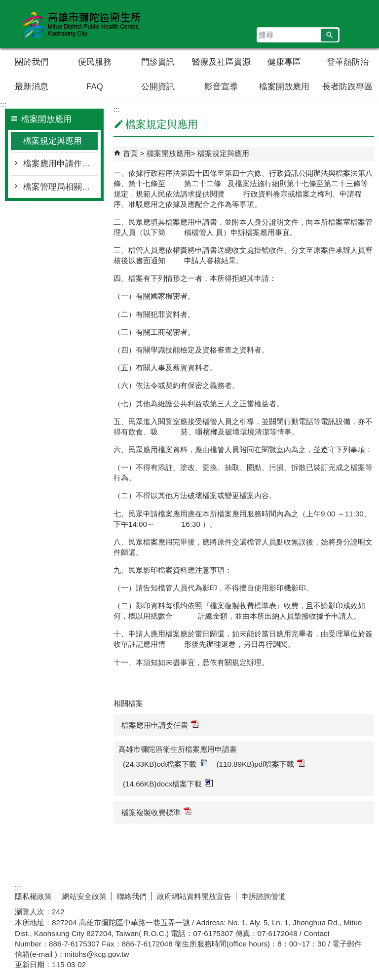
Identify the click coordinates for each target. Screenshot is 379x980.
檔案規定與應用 (53, 141)
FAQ (95, 87)
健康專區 (284, 62)
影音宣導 (221, 87)
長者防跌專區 (347, 87)
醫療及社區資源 (221, 62)
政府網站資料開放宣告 (194, 896)
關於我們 (32, 62)
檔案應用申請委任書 (160, 725)
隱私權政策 (33, 896)
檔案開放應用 (284, 87)
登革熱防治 (348, 62)
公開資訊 (158, 87)
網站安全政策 (84, 896)
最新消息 (32, 87)
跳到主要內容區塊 (5, 5)
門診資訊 (158, 62)
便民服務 (95, 62)
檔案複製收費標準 (156, 812)
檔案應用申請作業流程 (60, 164)
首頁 (130, 153)
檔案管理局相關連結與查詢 (60, 187)
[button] (329, 35)
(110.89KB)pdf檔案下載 (261, 764)
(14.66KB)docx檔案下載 (168, 783)
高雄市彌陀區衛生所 (83, 24)
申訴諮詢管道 (264, 896)
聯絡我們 (132, 896)
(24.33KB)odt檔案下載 (165, 764)
